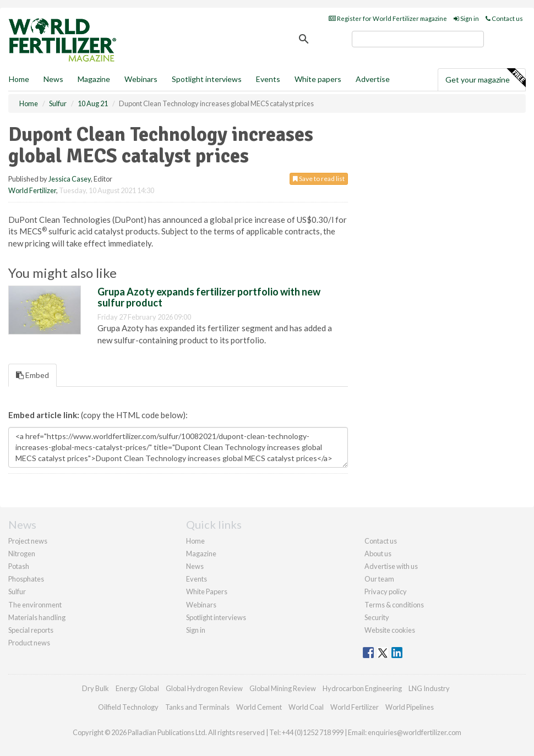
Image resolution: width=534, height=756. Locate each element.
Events (268, 79)
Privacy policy (386, 591)
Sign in (466, 18)
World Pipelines (410, 707)
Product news (29, 643)
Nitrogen (22, 554)
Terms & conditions (394, 605)
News (195, 566)
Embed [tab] (32, 375)
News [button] (53, 79)
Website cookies (390, 630)
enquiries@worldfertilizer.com (415, 732)
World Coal (306, 707)
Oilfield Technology (128, 707)
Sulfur (17, 591)
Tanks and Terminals (197, 707)
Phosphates (26, 579)
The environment (35, 605)
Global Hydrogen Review (204, 688)
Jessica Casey (70, 179)
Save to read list (319, 179)
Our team (379, 579)
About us (378, 554)
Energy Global (137, 688)
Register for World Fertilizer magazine (388, 18)
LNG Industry (429, 688)
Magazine (94, 79)
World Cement (259, 707)
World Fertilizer (32, 190)
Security (377, 617)
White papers (318, 79)
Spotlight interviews (207, 79)
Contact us (504, 18)
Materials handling (37, 617)
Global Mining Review (283, 688)
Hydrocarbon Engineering (362, 688)
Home (19, 79)
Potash (19, 566)
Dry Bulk (96, 688)
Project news (28, 541)
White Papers (207, 591)
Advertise (373, 79)
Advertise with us (391, 566)
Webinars (141, 79)
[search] (418, 39)
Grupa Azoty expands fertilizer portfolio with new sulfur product (209, 297)
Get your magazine (485, 78)
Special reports (31, 630)
